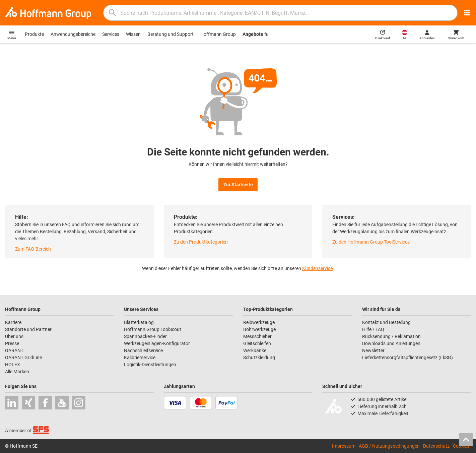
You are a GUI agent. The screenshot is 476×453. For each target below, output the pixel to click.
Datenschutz (436, 446)
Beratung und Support (171, 34)
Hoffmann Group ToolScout (153, 329)
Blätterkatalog (139, 322)
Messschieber (257, 336)
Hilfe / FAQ (373, 329)
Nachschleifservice (143, 350)
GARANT (14, 350)
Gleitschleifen (257, 343)
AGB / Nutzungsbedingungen (389, 446)
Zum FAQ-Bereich (33, 249)
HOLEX (13, 365)
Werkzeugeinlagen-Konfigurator (157, 343)
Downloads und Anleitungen (391, 343)
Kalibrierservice (140, 358)
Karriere (13, 322)
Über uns (14, 336)
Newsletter (373, 350)
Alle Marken (17, 372)
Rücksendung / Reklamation (391, 336)
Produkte (34, 34)
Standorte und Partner (28, 329)
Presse (12, 343)
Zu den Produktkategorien (201, 242)
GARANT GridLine (23, 358)
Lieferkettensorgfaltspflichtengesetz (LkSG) (407, 358)
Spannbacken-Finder (145, 336)
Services (111, 34)
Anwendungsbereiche (73, 34)
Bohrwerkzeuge (259, 329)
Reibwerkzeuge (259, 322)
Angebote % (255, 34)
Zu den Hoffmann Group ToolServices (371, 242)
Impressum (344, 446)
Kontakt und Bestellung (386, 322)
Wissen (133, 34)
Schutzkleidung (259, 358)
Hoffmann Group (218, 34)
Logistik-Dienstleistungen (150, 365)
